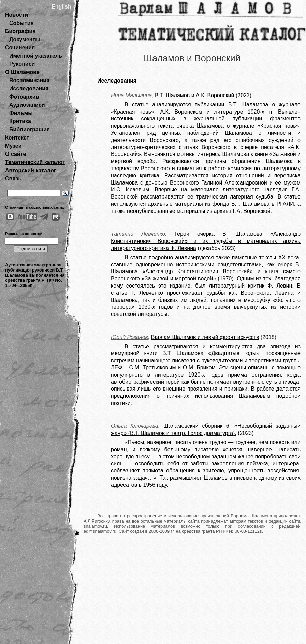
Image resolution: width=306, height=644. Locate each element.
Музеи (13, 146)
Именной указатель (36, 56)
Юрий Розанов (129, 337)
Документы (25, 39)
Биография (20, 31)
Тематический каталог (35, 162)
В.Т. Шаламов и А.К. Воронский (194, 95)
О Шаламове (22, 72)
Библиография (30, 129)
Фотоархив (24, 97)
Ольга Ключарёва (135, 426)
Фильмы (21, 113)
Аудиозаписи (27, 105)
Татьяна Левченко (138, 234)
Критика (20, 121)
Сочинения (20, 48)
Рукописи (22, 64)
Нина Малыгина (131, 95)
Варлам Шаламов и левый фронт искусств (205, 337)
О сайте (16, 154)
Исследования (29, 89)
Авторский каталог (31, 170)
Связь (13, 179)
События (21, 23)
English (61, 7)
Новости (17, 15)
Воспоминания (29, 80)
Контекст (17, 138)
